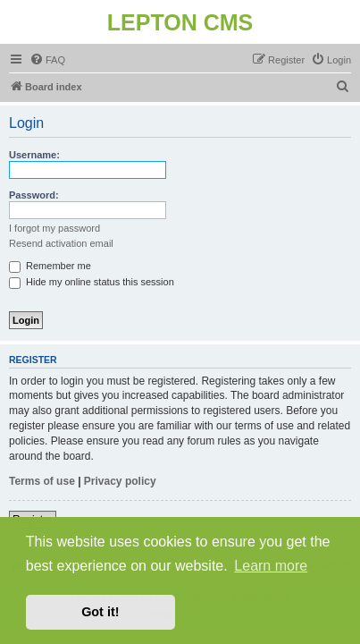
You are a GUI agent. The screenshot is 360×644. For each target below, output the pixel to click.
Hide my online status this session (92, 282)
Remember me (50, 266)
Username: (34, 155)
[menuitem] (47, 60)
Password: (34, 195)
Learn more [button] (271, 566)
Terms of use (42, 481)
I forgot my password (54, 228)
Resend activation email (61, 243)
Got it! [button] (100, 612)
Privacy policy (120, 481)
